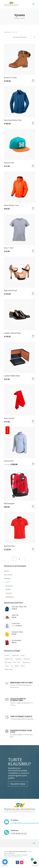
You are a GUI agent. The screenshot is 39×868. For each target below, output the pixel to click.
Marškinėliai (9, 597)
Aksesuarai (9, 586)
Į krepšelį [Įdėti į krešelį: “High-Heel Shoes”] (33, 293)
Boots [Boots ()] (23, 655)
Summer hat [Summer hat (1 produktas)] (26, 662)
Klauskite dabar (18, 784)
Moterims (7, 578)
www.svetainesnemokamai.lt (13, 857)
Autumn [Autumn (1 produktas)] (7, 655)
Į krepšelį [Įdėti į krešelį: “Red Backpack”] (33, 506)
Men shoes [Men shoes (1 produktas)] (8, 662)
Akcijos (6, 571)
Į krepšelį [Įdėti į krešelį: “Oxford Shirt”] (33, 464)
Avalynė (8, 589)
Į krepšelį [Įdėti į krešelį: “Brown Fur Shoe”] (33, 80)
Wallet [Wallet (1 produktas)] (17, 666)
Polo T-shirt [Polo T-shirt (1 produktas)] (17, 662)
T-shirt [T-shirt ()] (7, 666)
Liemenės (9, 593)
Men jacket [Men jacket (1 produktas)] (27, 659)
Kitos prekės (8, 575)
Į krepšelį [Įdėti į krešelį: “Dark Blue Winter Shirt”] (33, 123)
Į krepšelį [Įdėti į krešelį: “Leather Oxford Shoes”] (33, 336)
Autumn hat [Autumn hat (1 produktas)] (15, 655)
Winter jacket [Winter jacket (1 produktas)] (9, 669)
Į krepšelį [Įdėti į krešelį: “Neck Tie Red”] (33, 421)
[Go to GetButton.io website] (5, 866)
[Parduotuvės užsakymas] (23, 37)
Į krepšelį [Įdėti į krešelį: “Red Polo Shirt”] (33, 549)
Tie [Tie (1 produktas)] (12, 666)
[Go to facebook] (5, 862)
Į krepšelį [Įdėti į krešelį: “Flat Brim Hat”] (33, 166)
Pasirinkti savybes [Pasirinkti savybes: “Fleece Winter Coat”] (33, 208)
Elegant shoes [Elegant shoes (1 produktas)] (9, 659)
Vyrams (7, 582)
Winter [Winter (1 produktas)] (23, 666)
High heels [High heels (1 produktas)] (18, 659)
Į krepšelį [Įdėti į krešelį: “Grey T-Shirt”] (33, 251)
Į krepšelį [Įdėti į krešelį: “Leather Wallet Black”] (33, 379)
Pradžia (17, 18)
